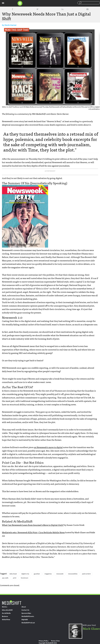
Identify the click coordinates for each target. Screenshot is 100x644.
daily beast (13, 574)
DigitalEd (25, 620)
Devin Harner (11, 25)
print (15, 578)
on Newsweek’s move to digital (48, 447)
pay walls (5, 578)
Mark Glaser (91, 628)
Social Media (6, 613)
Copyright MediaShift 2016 (48, 643)
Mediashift (20, 3)
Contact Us (25, 610)
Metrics (5, 607)
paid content (86, 574)
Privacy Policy (44, 641)
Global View (6, 620)
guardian (37, 574)
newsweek (60, 574)
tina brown (25, 578)
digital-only (25, 574)
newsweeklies (73, 574)
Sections (3, 3)
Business (5, 616)
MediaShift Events (28, 616)
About (24, 607)
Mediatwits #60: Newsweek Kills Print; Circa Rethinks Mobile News (33, 532)
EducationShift (7, 610)
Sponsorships (26, 613)
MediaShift (12, 602)
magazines (48, 574)
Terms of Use (55, 641)
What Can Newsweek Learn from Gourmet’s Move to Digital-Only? (33, 525)
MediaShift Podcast (28, 623)
